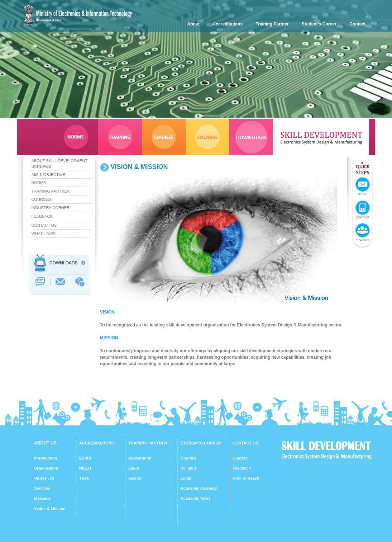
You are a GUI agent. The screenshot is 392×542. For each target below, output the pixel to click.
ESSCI (85, 458)
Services (42, 488)
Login (134, 468)
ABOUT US (45, 443)
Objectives (44, 478)
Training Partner (272, 24)
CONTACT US (245, 443)
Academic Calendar (199, 488)
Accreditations (228, 24)
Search (135, 478)
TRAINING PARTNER (148, 443)
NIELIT (85, 468)
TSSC (84, 478)
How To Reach (246, 478)
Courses (188, 458)
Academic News (196, 498)
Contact (357, 24)
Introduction (46, 458)
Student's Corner (319, 24)
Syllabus (189, 468)
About (194, 24)
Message (42, 498)
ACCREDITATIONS (97, 443)
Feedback (242, 468)
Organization (46, 468)
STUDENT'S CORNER (201, 443)
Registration (140, 458)
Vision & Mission (50, 509)
